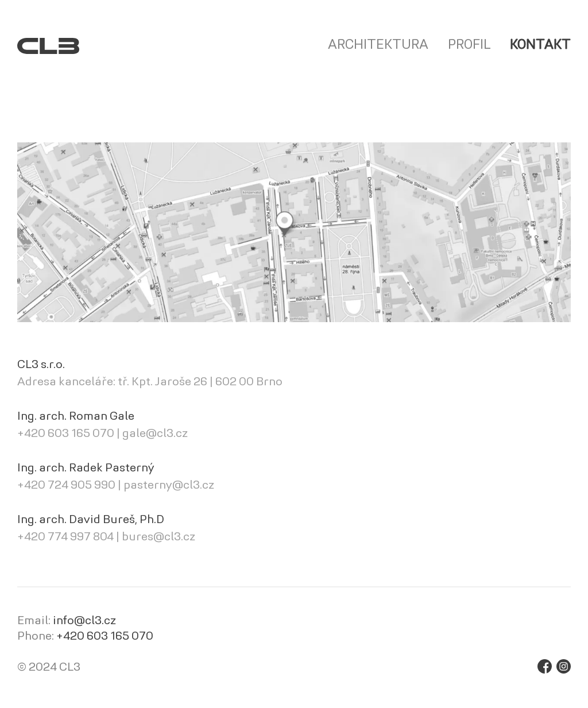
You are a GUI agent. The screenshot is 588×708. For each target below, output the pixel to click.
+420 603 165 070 (66, 434)
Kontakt (540, 46)
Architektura (378, 46)
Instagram (564, 666)
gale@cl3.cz (155, 434)
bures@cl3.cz (158, 537)
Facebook (545, 666)
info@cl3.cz (84, 621)
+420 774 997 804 (65, 537)
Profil (469, 46)
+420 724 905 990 (66, 486)
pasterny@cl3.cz (169, 486)
